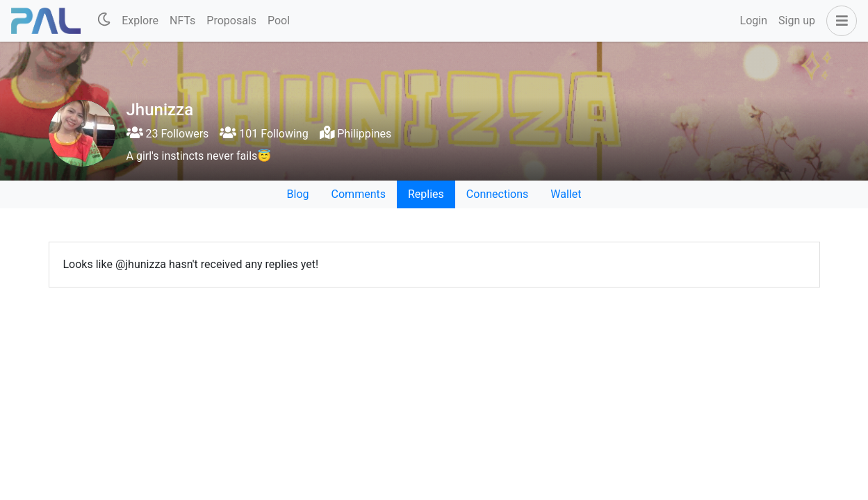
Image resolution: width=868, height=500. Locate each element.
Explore (140, 20)
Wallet (566, 194)
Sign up (797, 20)
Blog (298, 194)
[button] (839, 21)
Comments (359, 194)
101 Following (264, 134)
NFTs (182, 20)
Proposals (231, 20)
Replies (426, 194)
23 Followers (168, 134)
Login (754, 20)
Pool (279, 20)
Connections (497, 194)
